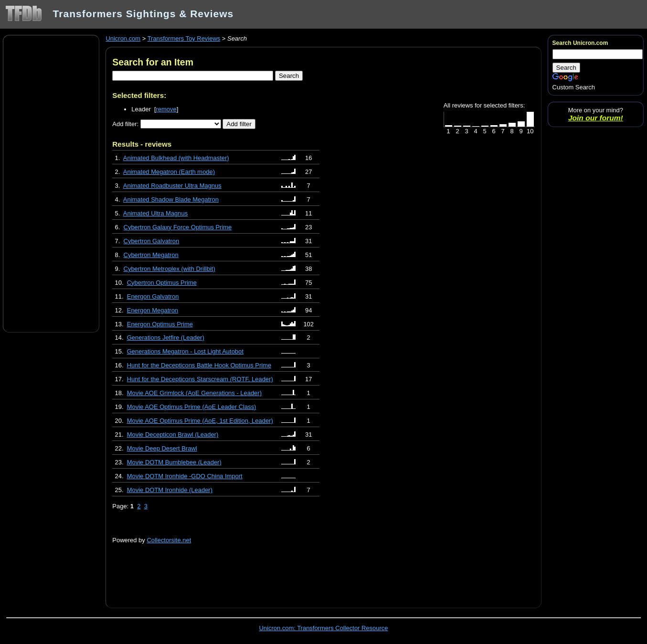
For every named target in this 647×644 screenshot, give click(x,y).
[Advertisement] (51, 183)
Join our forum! (596, 118)
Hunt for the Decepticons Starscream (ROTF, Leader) (200, 379)
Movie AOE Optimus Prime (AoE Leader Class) (192, 407)
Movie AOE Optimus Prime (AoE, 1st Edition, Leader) (200, 421)
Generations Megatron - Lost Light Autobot (185, 351)
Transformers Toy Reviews (184, 38)
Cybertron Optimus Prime (162, 283)
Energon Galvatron (153, 296)
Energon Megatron (153, 310)
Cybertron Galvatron (152, 241)
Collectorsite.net (169, 540)
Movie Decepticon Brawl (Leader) (173, 435)
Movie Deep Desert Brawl (162, 448)
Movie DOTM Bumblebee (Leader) (174, 462)
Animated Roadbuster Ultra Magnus (172, 186)
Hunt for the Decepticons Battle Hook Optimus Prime (199, 365)
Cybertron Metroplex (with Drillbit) (170, 269)
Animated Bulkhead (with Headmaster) (176, 158)
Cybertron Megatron (151, 255)
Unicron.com (123, 38)
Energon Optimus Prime (160, 324)
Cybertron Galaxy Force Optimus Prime (178, 227)
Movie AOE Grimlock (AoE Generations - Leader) (194, 393)
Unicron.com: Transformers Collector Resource (324, 628)
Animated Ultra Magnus (155, 213)
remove (166, 109)
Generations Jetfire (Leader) (166, 338)
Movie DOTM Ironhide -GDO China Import (185, 476)
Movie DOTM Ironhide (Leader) (170, 490)
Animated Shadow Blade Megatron (171, 199)
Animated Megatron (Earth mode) (169, 172)
